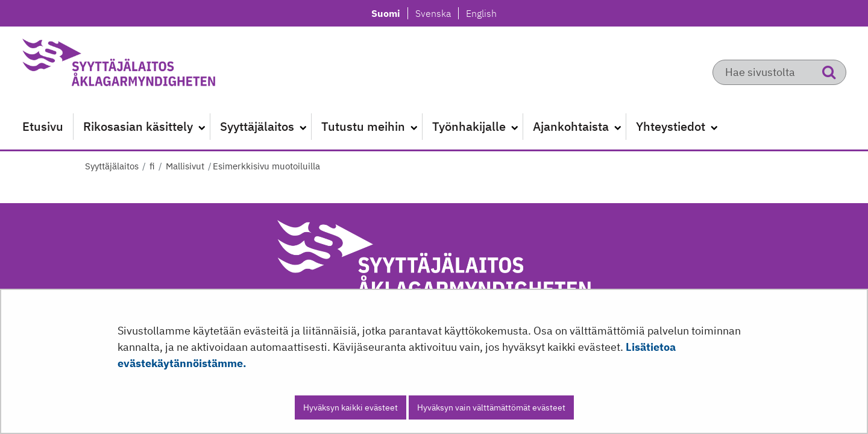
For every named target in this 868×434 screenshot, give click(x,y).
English (481, 13)
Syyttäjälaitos (112, 166)
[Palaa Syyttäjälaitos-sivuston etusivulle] (148, 66)
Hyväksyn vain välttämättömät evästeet (491, 407)
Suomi (389, 13)
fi (151, 166)
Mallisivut (184, 166)
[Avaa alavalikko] (201, 127)
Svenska (436, 13)
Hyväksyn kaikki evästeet (351, 407)
